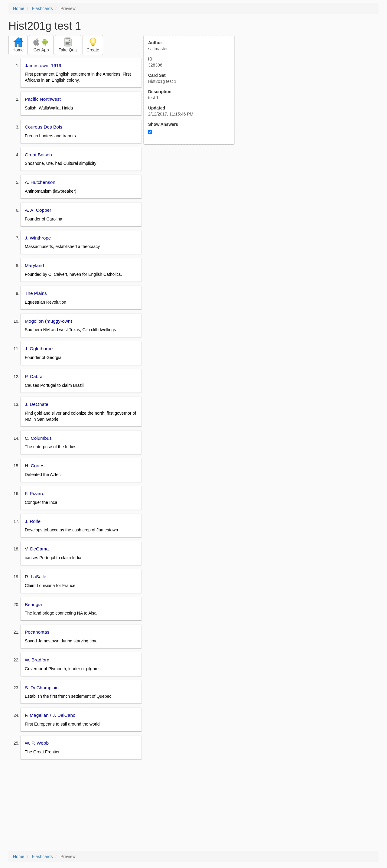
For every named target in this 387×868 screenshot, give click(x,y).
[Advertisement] (192, 204)
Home (19, 8)
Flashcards (42, 8)
